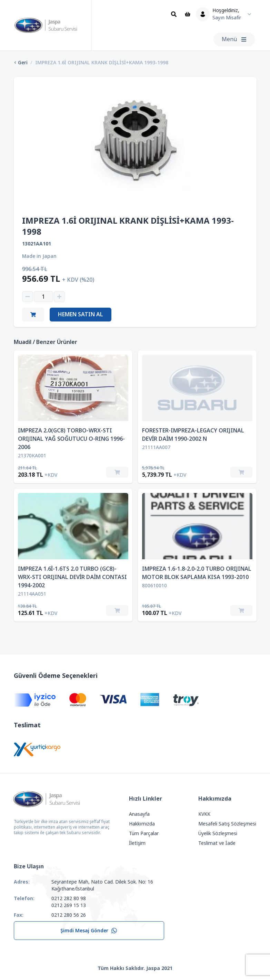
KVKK (204, 814)
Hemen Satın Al (81, 314)
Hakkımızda (142, 824)
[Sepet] (188, 14)
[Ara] (174, 14)
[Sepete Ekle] (117, 472)
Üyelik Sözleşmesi (218, 833)
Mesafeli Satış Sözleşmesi (227, 824)
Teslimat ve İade (217, 843)
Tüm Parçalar (144, 833)
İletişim (137, 843)
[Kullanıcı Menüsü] (225, 14)
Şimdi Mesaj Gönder (89, 931)
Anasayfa (139, 814)
